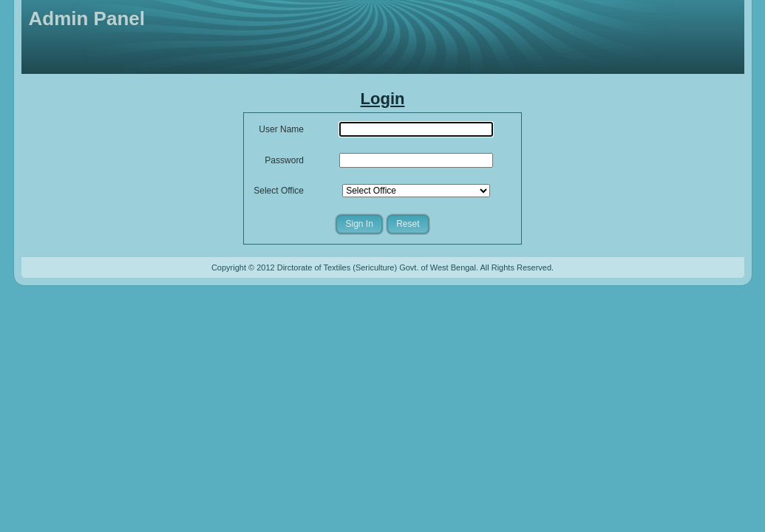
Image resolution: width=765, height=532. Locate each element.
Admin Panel (87, 18)
